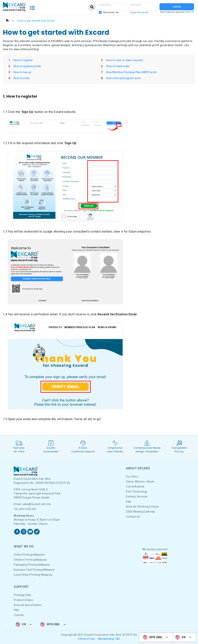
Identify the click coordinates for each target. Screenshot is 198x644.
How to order (22, 78)
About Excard (138, 468)
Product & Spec (23, 600)
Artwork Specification (28, 605)
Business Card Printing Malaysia (34, 570)
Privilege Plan (22, 595)
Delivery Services (137, 497)
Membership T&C (109, 639)
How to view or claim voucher (125, 60)
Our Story (132, 476)
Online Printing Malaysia (29, 555)
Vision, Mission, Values (140, 482)
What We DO (24, 546)
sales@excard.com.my (37, 504)
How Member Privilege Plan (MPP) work (131, 72)
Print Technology (137, 492)
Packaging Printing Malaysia (32, 565)
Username (105, 5)
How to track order (118, 66)
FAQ (16, 610)
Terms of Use (86, 639)
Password (136, 5)
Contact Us (133, 517)
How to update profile (27, 66)
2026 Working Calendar (141, 512)
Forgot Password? (139, 12)
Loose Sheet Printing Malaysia (33, 575)
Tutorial (19, 615)
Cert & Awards (135, 487)
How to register (23, 60)
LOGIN (177, 7)
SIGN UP (190, 12)
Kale (129, 502)
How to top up (22, 72)
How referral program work (123, 78)
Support (21, 587)
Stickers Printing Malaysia (30, 560)
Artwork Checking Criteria (142, 507)
